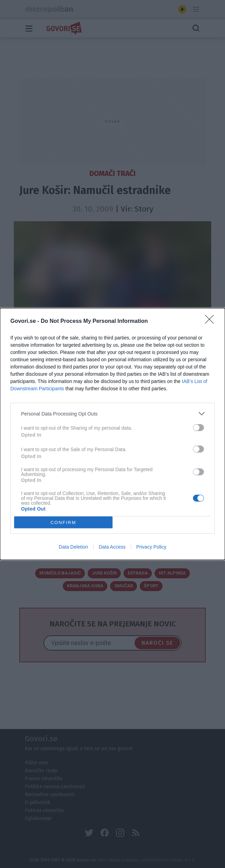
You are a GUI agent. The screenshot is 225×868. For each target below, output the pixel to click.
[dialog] (112, 434)
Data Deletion (73, 547)
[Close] (212, 321)
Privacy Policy (151, 547)
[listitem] (112, 414)
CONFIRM (63, 522)
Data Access (112, 547)
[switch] (198, 428)
